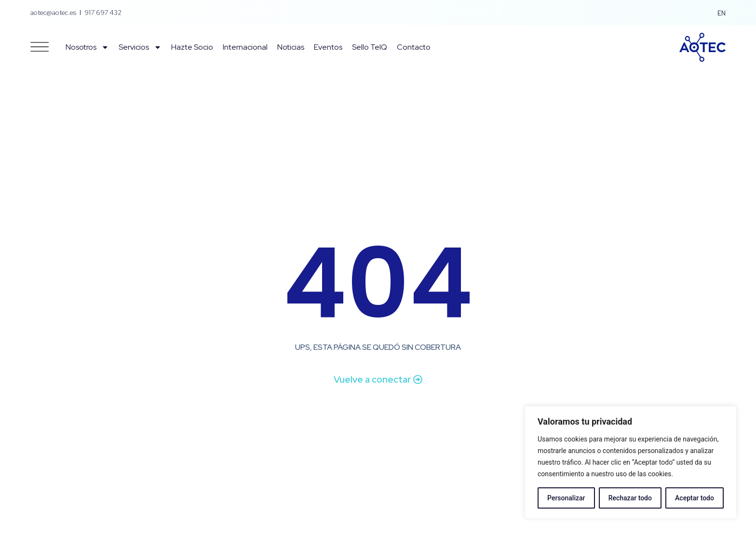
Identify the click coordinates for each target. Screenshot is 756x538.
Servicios (140, 47)
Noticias (291, 47)
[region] (631, 462)
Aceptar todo (695, 498)
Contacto (414, 47)
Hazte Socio (192, 47)
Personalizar (566, 498)
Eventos (328, 47)
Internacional (245, 47)
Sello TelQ (370, 47)
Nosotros (87, 47)
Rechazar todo (630, 498)
